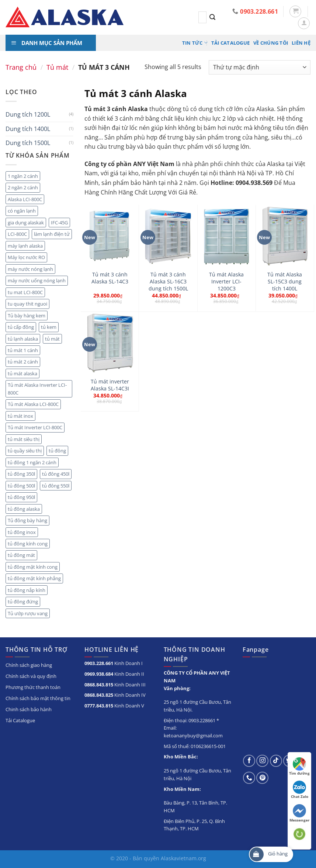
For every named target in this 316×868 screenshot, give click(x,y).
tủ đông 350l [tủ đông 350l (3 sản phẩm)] (21, 474)
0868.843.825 (99, 695)
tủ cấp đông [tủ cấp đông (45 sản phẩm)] (21, 327)
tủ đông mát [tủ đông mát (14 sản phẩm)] (21, 555)
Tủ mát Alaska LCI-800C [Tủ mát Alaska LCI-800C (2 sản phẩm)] (33, 404)
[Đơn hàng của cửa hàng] (260, 67)
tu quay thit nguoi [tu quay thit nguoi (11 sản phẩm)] (27, 304)
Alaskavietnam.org (183, 858)
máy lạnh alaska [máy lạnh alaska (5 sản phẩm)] (25, 246)
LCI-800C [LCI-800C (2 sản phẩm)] (17, 234)
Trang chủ (21, 67)
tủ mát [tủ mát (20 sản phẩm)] (52, 339)
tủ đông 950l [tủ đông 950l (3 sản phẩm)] (21, 497)
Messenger (300, 813)
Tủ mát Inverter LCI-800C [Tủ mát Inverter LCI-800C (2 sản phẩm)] (35, 427)
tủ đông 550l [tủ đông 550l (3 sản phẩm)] (56, 486)
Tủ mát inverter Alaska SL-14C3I (110, 385)
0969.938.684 (99, 674)
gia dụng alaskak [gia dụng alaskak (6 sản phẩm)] (26, 223)
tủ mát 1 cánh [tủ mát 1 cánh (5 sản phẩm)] (23, 350)
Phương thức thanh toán (33, 687)
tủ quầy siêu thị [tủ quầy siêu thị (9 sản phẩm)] (25, 451)
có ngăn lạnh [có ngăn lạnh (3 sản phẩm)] (22, 211)
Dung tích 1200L (28, 114)
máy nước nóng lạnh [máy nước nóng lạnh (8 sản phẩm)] (30, 269)
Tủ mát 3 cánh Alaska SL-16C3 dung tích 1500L (168, 281)
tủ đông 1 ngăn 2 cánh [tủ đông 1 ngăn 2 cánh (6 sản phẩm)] (32, 462)
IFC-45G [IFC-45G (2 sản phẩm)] (59, 223)
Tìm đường (299, 767)
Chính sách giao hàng (29, 665)
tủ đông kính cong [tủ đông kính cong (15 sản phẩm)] (28, 544)
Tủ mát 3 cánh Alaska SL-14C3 (110, 278)
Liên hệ (301, 43)
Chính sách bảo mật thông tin (38, 698)
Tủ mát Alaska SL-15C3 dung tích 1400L (285, 281)
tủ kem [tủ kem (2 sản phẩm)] (49, 327)
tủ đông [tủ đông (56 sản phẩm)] (57, 451)
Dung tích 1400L (28, 129)
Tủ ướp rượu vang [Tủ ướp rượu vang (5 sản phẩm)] (28, 613)
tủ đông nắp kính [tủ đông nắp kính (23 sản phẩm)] (27, 590)
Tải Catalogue (230, 43)
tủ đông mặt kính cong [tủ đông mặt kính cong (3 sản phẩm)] (33, 567)
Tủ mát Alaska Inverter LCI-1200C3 (226, 281)
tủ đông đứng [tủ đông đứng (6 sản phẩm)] (23, 602)
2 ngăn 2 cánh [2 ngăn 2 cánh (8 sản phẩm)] (23, 187)
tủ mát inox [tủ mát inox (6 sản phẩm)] (20, 416)
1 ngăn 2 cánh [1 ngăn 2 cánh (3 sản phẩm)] (23, 176)
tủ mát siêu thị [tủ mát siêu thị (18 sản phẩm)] (24, 439)
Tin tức (195, 43)
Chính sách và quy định (31, 676)
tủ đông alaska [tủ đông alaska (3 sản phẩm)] (24, 509)
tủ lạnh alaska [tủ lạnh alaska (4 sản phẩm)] (23, 339)
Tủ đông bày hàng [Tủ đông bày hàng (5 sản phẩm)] (27, 520)
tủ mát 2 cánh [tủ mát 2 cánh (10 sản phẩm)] (23, 362)
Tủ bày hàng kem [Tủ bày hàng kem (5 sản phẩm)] (27, 316)
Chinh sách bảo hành (29, 709)
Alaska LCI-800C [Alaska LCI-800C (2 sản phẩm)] (25, 199)
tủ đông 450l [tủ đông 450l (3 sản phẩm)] (56, 474)
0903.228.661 (99, 663)
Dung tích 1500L (28, 143)
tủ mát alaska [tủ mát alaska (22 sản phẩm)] (22, 373)
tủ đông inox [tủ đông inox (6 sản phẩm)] (22, 532)
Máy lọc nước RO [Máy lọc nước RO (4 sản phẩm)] (26, 257)
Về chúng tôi (271, 43)
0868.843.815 (99, 685)
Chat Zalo (300, 790)
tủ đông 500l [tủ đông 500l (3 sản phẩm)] (21, 486)
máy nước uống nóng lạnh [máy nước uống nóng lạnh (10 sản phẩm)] (37, 280)
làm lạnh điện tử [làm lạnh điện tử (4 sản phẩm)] (52, 234)
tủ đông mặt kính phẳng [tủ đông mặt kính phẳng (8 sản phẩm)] (34, 578)
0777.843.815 (99, 706)
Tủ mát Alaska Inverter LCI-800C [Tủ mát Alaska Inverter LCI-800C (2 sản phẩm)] (37, 389)
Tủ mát (57, 67)
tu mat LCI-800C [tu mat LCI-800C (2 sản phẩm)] (25, 292)
